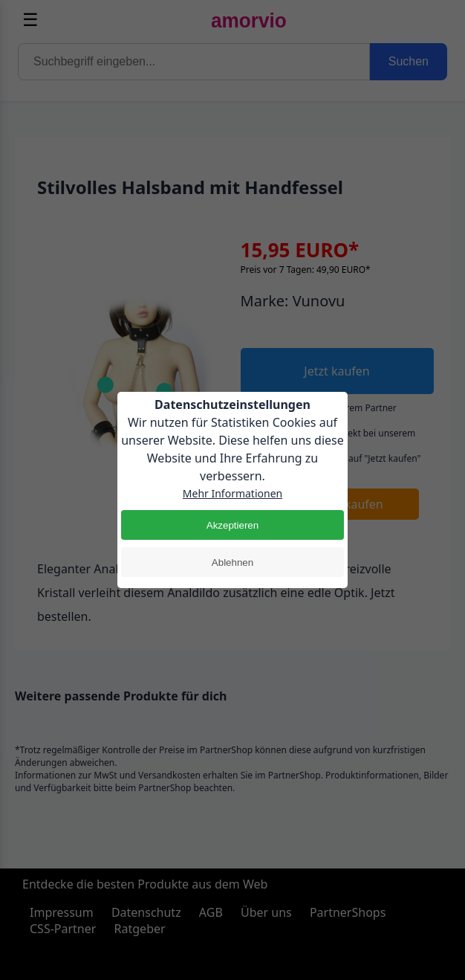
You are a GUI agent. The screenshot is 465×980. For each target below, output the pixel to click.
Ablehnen (232, 562)
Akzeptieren (232, 525)
